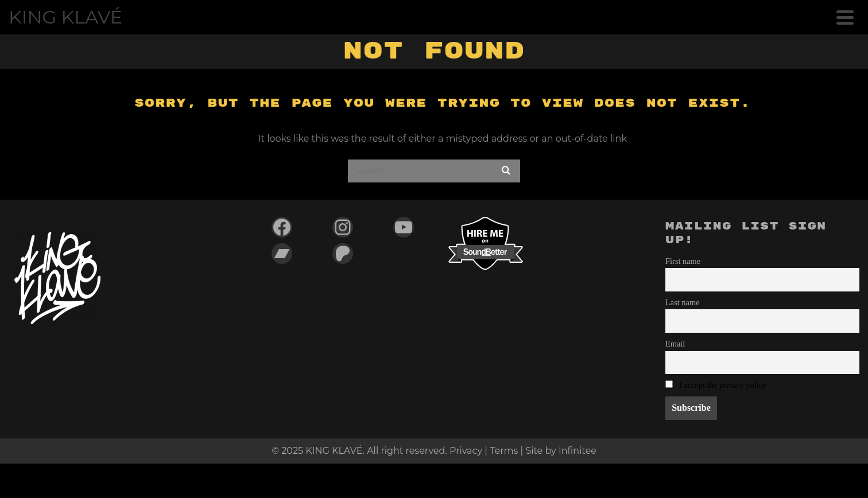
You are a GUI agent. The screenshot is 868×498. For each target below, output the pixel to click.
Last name (683, 302)
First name (683, 261)
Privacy (466, 451)
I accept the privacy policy (723, 385)
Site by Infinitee (561, 451)
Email (675, 344)
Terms (504, 451)
